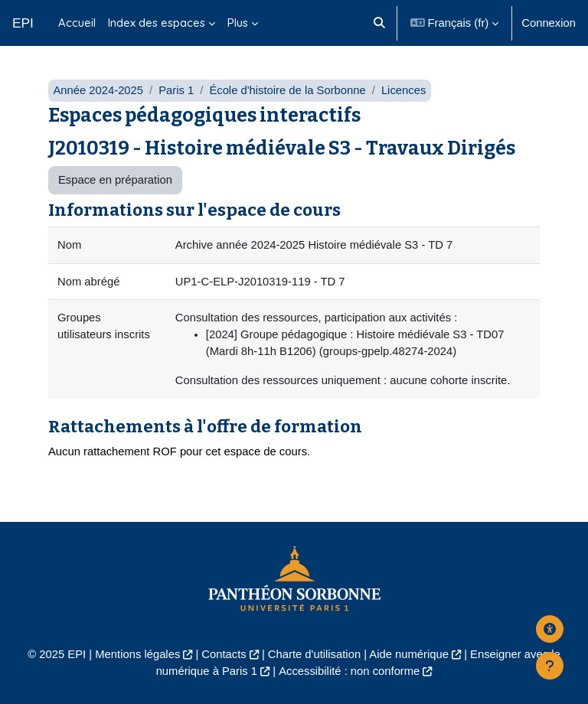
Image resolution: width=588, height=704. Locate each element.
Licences (403, 90)
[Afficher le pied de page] (550, 666)
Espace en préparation (115, 180)
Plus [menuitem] (238, 23)
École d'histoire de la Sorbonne (287, 90)
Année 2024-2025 (98, 90)
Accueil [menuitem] (77, 23)
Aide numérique (409, 654)
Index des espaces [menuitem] (157, 23)
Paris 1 (176, 90)
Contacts (224, 654)
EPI (23, 23)
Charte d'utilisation (314, 654)
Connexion (549, 23)
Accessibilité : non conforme (349, 671)
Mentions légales (137, 654)
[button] (380, 23)
